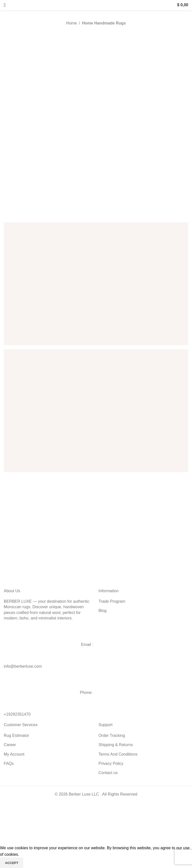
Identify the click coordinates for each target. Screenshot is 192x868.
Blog (102, 611)
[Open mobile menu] (5, 5)
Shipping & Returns (116, 745)
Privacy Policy (111, 763)
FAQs (9, 763)
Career (10, 745)
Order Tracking (112, 735)
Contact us (108, 773)
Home (72, 23)
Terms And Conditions (118, 754)
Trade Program (112, 601)
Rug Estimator (16, 735)
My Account (14, 754)
